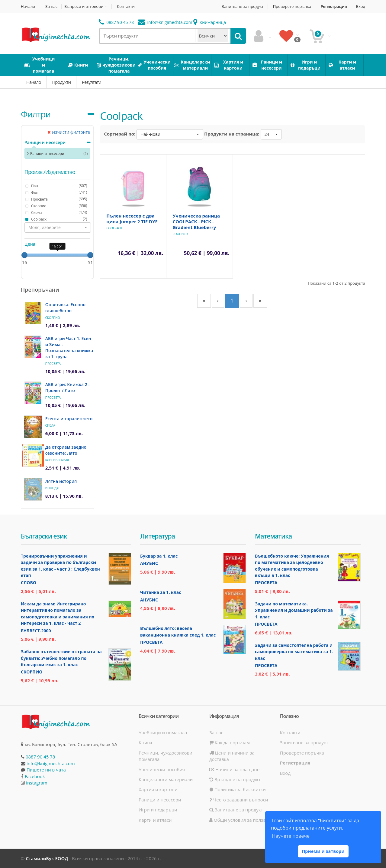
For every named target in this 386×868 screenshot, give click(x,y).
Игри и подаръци (158, 810)
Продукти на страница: (232, 134)
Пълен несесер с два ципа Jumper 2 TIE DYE (132, 219)
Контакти (126, 7)
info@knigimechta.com (51, 763)
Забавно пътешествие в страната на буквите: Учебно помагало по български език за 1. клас (61, 658)
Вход (361, 7)
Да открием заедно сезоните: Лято (66, 450)
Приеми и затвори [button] (323, 851)
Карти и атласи (155, 820)
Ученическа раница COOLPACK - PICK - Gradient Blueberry (196, 221)
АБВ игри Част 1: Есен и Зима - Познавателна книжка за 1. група (69, 347)
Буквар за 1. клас (159, 556)
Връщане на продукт (235, 779)
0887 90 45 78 (116, 22)
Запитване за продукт (243, 7)
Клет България (57, 460)
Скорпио (53, 318)
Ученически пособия (162, 769)
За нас (51, 7)
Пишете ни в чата (46, 770)
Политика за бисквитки (238, 789)
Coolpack (114, 228)
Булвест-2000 (36, 631)
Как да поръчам (230, 742)
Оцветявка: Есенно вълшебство (65, 308)
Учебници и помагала (163, 732)
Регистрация (334, 7)
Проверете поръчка (292, 7)
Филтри (36, 114)
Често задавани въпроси (239, 800)
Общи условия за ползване (242, 820)
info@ (165, 22)
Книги (145, 742)
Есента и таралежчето (69, 419)
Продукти (61, 82)
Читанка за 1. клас (161, 592)
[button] (58, 228)
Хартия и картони (158, 789)
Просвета (53, 364)
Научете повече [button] (291, 836)
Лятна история (61, 481)
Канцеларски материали (166, 779)
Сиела (50, 425)
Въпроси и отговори (84, 6)
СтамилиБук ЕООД (47, 858)
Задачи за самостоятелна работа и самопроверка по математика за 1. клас (294, 652)
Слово (29, 583)
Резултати (92, 82)
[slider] (24, 255)
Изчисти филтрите (69, 132)
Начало (28, 7)
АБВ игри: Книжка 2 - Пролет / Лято (68, 387)
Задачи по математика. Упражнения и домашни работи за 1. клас (294, 610)
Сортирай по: (120, 134)
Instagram (37, 783)
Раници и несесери (45, 142)
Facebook (35, 776)
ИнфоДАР (53, 488)
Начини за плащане (234, 769)
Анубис (149, 563)
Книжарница (210, 22)
